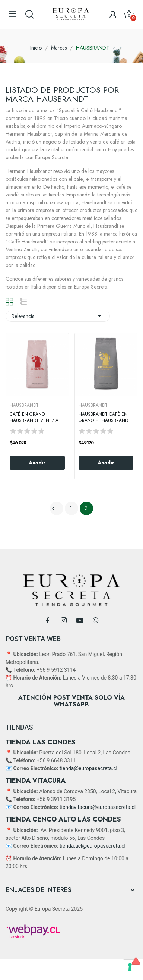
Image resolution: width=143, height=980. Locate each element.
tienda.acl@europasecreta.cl (93, 846)
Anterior (53, 508)
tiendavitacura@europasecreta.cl (98, 807)
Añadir (37, 463)
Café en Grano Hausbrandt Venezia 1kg (34, 417)
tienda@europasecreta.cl (88, 768)
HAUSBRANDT (24, 405)
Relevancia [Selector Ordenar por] (58, 316)
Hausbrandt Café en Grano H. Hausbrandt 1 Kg (105, 417)
